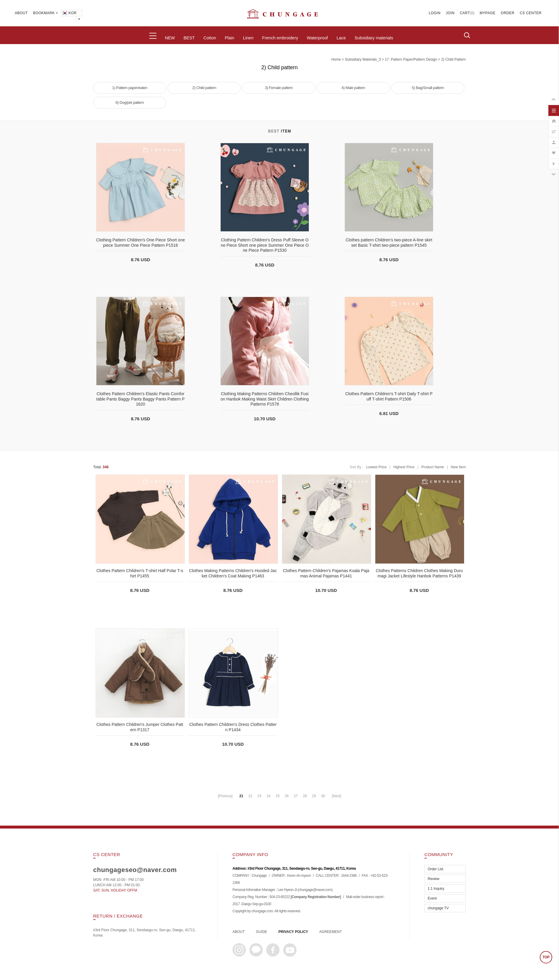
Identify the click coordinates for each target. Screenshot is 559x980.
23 (260, 796)
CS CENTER (531, 13)
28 (305, 796)
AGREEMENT (331, 932)
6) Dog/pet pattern (130, 102)
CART (465, 13)
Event (432, 898)
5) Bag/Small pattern (428, 88)
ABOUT (21, 13)
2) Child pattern (454, 59)
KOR (69, 13)
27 (296, 796)
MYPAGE (488, 13)
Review (433, 879)
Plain (230, 38)
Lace (341, 38)
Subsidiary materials (374, 38)
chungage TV (438, 908)
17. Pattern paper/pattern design (411, 59)
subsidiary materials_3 (363, 59)
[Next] (336, 796)
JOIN (450, 13)
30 (323, 796)
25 (278, 796)
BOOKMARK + (46, 13)
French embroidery (280, 38)
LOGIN (435, 13)
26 (287, 796)
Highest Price (404, 467)
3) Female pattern (279, 88)
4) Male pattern (353, 88)
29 (314, 796)
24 (268, 796)
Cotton (210, 38)
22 (250, 796)
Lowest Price (376, 467)
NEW (170, 38)
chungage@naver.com (315, 890)
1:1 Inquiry (436, 889)
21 (241, 796)
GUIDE (261, 932)
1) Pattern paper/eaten (130, 88)
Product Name (433, 467)
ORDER (508, 13)
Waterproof (317, 38)
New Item (458, 467)
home (336, 59)
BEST (189, 38)
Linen (248, 38)
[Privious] (225, 796)
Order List (436, 869)
